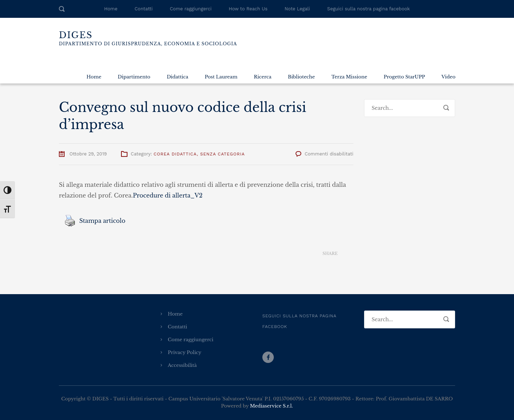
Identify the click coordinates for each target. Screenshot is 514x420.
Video (449, 77)
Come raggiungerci (191, 9)
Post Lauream (221, 77)
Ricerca (263, 77)
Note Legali (297, 9)
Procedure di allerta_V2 (168, 195)
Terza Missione (349, 77)
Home (111, 9)
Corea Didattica (175, 154)
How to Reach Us (248, 9)
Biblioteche (301, 77)
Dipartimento (134, 77)
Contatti (144, 9)
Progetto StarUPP (404, 77)
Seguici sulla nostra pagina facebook (369, 9)
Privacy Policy (185, 352)
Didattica (177, 77)
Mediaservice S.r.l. (271, 406)
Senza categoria (223, 154)
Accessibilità (182, 365)
